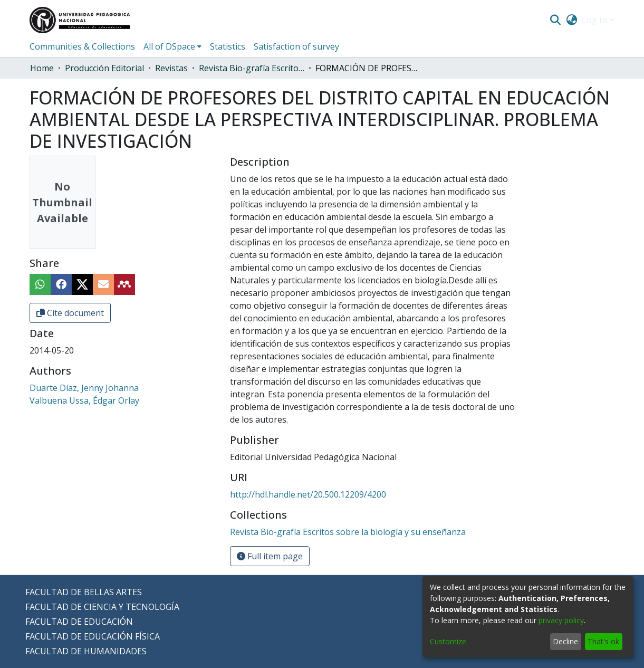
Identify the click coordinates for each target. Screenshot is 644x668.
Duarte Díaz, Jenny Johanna (84, 388)
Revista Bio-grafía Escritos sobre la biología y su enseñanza (252, 68)
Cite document (70, 313)
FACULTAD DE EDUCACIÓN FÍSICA (93, 636)
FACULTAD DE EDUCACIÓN (79, 622)
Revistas (171, 68)
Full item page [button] (270, 556)
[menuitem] (571, 20)
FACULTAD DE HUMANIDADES (86, 651)
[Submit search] (556, 20)
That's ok (603, 641)
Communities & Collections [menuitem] (82, 46)
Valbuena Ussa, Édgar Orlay (84, 400)
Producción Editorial (104, 68)
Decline (565, 641)
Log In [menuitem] (594, 20)
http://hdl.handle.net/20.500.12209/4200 (308, 494)
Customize (448, 641)
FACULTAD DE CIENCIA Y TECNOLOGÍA (102, 607)
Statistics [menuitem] (228, 46)
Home (42, 68)
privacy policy (561, 620)
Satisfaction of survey (296, 46)
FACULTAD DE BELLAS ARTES (84, 592)
